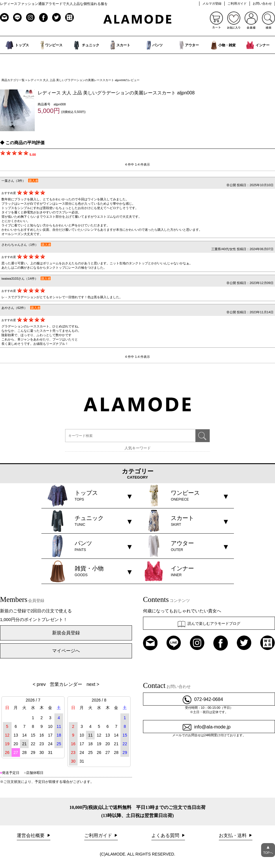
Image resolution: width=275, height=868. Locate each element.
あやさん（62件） (14, 308)
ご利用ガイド (237, 3)
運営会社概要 (31, 835)
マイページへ (66, 651)
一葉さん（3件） (13, 181)
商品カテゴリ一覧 (13, 80)
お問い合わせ (262, 3)
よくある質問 (166, 835)
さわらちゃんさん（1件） (20, 245)
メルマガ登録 (212, 3)
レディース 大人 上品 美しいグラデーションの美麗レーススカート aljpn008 (116, 93)
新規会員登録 (66, 633)
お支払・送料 (233, 835)
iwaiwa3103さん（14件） (20, 279)
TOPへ (268, 849)
